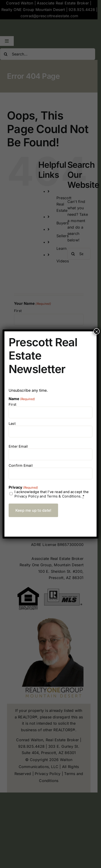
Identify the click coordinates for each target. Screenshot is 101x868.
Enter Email (18, 446)
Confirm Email (21, 465)
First (12, 404)
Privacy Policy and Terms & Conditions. (48, 496)
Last (12, 424)
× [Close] (97, 331)
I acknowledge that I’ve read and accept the (52, 494)
